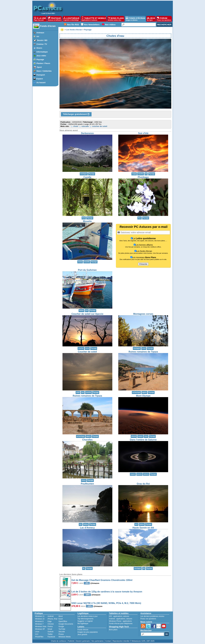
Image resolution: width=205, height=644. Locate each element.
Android (50, 616)
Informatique (42, 52)
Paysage (40, 59)
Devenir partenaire (83, 641)
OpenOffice (63, 621)
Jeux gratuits (82, 634)
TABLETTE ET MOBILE (94, 19)
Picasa (61, 634)
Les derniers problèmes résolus (152, 616)
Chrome (51, 624)
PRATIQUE (55, 19)
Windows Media (65, 637)
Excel (61, 619)
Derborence (87, 133)
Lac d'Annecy (87, 528)
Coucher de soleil (87, 352)
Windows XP (40, 629)
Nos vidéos (110, 25)
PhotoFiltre (39, 637)
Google (61, 627)
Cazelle (87, 177)
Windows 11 (40, 616)
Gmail (50, 629)
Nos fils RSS (73, 25)
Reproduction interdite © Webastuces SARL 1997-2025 (134, 641)
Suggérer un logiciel (85, 621)
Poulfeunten (87, 484)
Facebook (51, 637)
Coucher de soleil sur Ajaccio (87, 314)
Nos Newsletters (92, 25)
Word (61, 616)
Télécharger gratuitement (76, 114)
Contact (108, 641)
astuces (126, 616)
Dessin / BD (42, 40)
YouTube (62, 629)
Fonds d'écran (48, 26)
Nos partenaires (97, 641)
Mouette (87, 221)
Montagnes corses (143, 314)
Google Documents (66, 624)
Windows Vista (41, 627)
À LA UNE (40, 19)
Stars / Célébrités (44, 71)
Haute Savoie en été (143, 528)
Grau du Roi (143, 484)
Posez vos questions (148, 619)
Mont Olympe (143, 396)
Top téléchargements (85, 619)
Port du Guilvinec (87, 270)
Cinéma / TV (42, 44)
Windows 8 (39, 621)
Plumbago (143, 177)
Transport (41, 75)
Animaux (40, 33)
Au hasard (41, 83)
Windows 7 (39, 624)
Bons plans (113, 630)
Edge (50, 621)
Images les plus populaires (88, 632)
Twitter (50, 634)
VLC (37, 634)
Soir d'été (143, 133)
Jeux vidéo (41, 56)
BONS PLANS (116, 19)
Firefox (50, 627)
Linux (37, 632)
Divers (39, 48)
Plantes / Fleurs (43, 63)
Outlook (50, 632)
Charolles (87, 440)
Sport (39, 67)
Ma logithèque (83, 624)
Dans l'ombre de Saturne (143, 440)
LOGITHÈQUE (71, 19)
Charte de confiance (58, 641)
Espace (40, 79)
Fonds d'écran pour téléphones (121, 624)
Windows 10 (40, 619)
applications (118, 616)
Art (38, 36)
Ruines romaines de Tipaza (143, 352)
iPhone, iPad (52, 619)
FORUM (164, 19)
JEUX (151, 19)
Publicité (71, 641)
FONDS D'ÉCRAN (135, 19)
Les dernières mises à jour (88, 616)
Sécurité (62, 632)
